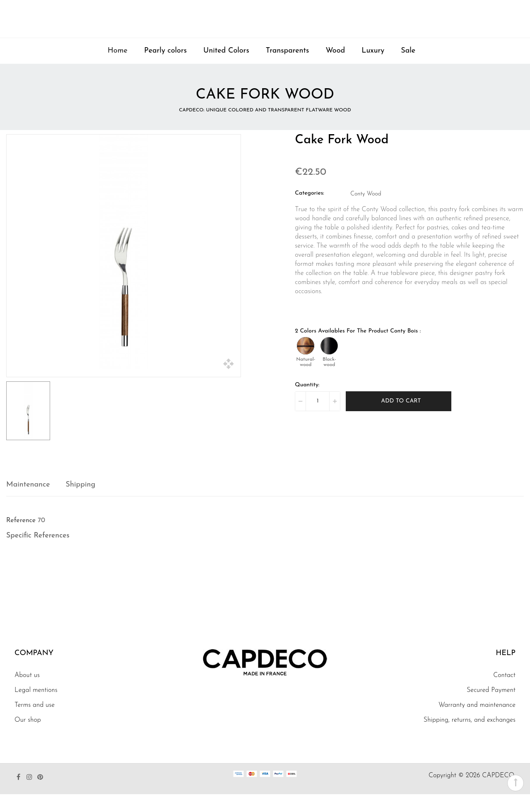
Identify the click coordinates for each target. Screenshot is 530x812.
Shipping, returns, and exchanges (470, 738)
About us (27, 693)
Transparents (288, 69)
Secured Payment (491, 708)
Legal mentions (36, 708)
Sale (408, 69)
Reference (21, 538)
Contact (504, 693)
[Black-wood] (329, 364)
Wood (335, 69)
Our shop (28, 738)
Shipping (81, 502)
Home (118, 69)
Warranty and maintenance (477, 723)
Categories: (310, 211)
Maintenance (28, 502)
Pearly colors (165, 69)
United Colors (226, 69)
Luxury (373, 69)
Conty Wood (366, 212)
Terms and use (35, 723)
